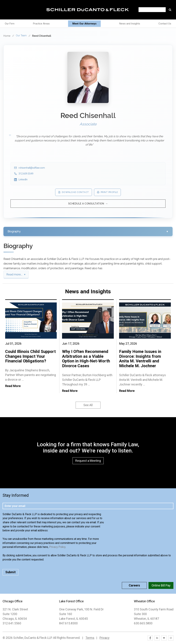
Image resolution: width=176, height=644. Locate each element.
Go (170, 10)
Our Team (21, 35)
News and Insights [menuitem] (130, 24)
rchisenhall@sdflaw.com (32, 168)
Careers (134, 585)
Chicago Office (13, 601)
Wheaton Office (144, 601)
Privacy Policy (57, 547)
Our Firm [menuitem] (10, 24)
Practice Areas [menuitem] (41, 24)
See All (88, 405)
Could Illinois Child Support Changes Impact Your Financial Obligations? (30, 356)
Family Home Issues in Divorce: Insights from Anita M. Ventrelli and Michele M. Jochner (140, 359)
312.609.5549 (26, 174)
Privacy (104, 638)
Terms (90, 638)
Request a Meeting (88, 461)
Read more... (14, 274)
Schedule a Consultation (86, 204)
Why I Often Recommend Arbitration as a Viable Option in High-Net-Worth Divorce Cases (86, 359)
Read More (13, 386)
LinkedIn (23, 179)
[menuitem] (84, 24)
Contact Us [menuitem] (165, 24)
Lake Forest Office (71, 601)
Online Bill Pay (161, 585)
